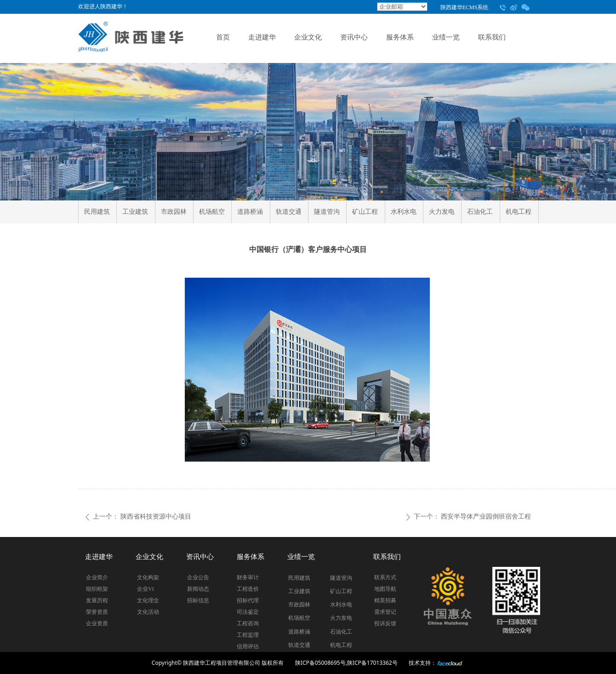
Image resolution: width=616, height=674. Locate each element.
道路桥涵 (250, 212)
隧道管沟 (327, 212)
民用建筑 (97, 212)
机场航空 (212, 212)
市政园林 (174, 212)
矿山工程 (365, 212)
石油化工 (480, 212)
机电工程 (519, 212)
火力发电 (442, 212)
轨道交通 (289, 212)
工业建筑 (135, 212)
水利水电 (404, 212)
